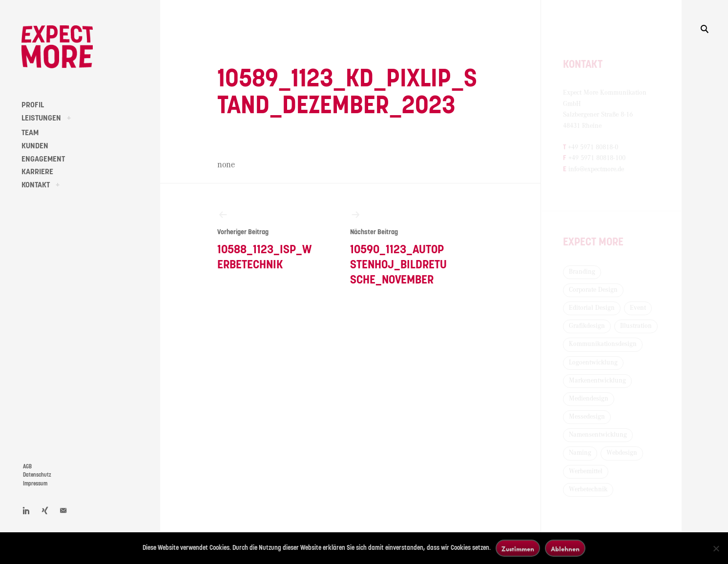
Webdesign (622, 453)
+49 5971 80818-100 (597, 158)
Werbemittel (586, 471)
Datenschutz (37, 475)
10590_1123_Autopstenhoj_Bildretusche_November (400, 247)
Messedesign (587, 417)
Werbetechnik (588, 489)
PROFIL (33, 105)
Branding (582, 272)
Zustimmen (518, 549)
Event (638, 308)
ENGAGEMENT (43, 159)
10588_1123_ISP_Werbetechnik (267, 240)
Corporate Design (593, 290)
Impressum (35, 484)
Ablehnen (565, 549)
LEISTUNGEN (41, 118)
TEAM (30, 133)
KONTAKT (36, 185)
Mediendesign (589, 399)
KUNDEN (35, 146)
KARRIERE (37, 172)
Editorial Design (592, 308)
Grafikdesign (587, 326)
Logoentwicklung (593, 363)
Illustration (636, 326)
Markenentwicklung (597, 381)
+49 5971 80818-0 (593, 147)
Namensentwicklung (598, 435)
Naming (580, 453)
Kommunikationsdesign (603, 344)
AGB (27, 467)
